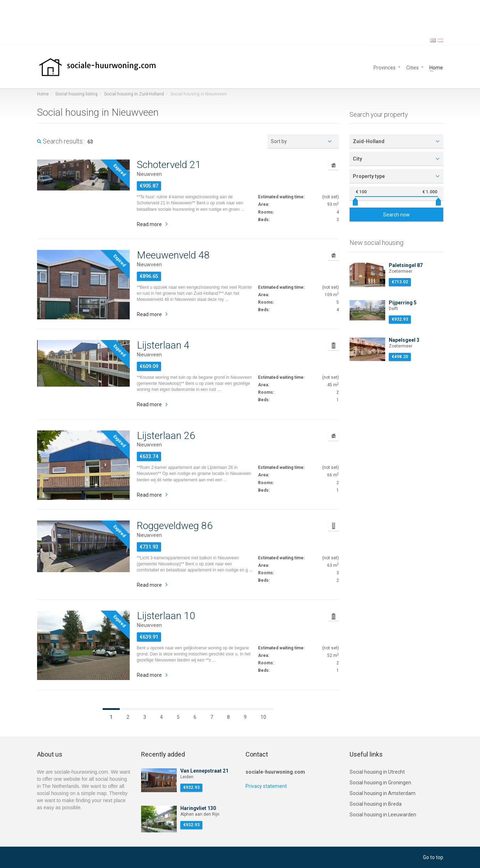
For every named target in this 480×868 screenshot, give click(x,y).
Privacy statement (266, 786)
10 (263, 717)
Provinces (384, 67)
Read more (149, 224)
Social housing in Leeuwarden (383, 815)
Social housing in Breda (376, 804)
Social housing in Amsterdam (383, 793)
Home (436, 67)
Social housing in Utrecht (377, 772)
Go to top (433, 857)
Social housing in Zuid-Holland (134, 94)
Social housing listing (76, 94)
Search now (396, 215)
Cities (412, 67)
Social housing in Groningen (380, 783)
